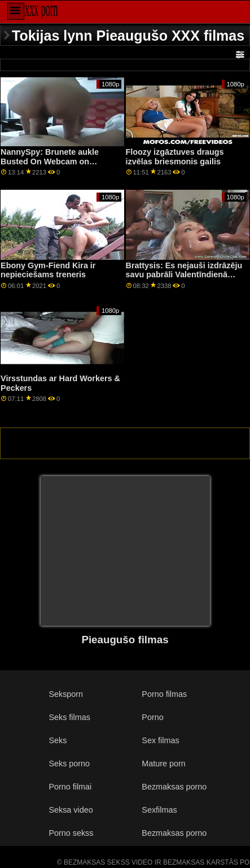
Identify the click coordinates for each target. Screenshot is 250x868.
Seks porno (69, 764)
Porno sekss (71, 833)
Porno (152, 717)
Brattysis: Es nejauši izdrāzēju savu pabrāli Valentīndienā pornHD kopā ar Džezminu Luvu (184, 280)
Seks (58, 740)
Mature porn (163, 764)
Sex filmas (160, 740)
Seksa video (71, 810)
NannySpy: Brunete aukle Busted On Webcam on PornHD (50, 161)
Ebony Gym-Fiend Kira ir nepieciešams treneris (48, 270)
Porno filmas (164, 694)
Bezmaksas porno (174, 787)
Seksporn (66, 694)
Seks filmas (69, 717)
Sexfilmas (159, 810)
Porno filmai (70, 787)
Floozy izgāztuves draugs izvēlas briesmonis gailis (175, 157)
